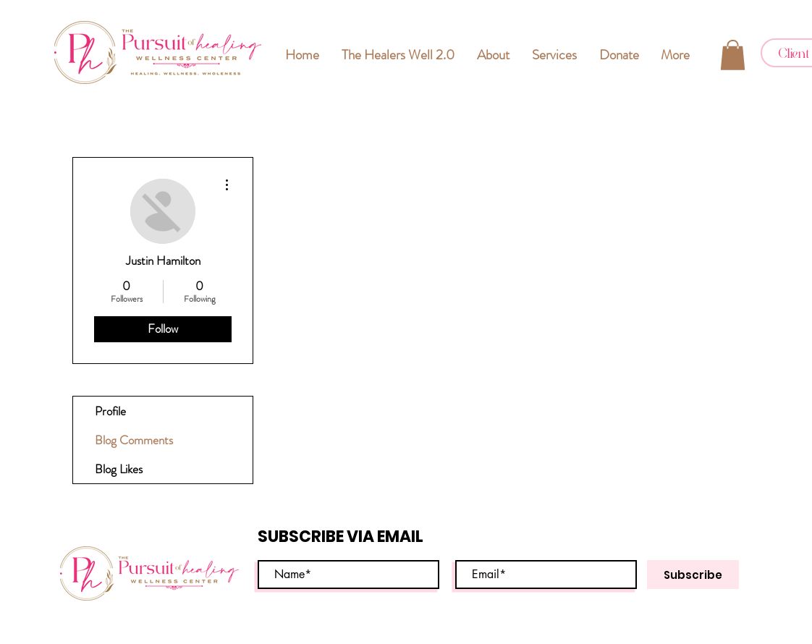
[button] (733, 55)
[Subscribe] (693, 575)
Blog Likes (119, 469)
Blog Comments (134, 440)
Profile (110, 411)
